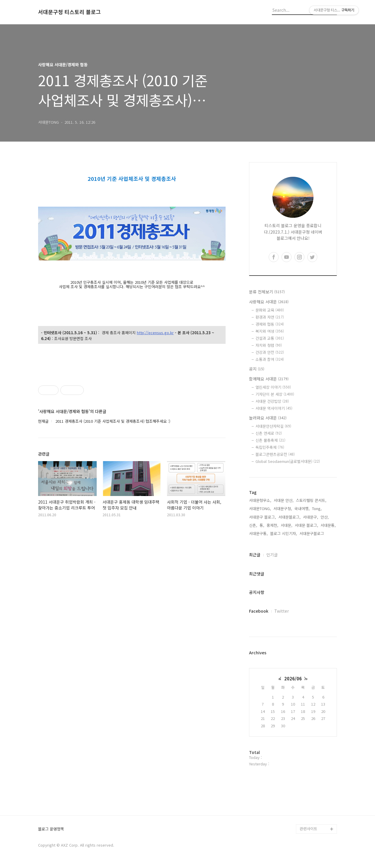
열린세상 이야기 (273, 387)
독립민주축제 (270, 447)
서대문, (287, 525)
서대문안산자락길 (273, 426)
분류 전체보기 (267, 292)
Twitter (282, 611)
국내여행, (302, 508)
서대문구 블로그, (262, 517)
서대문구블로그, (312, 533)
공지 (257, 369)
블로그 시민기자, (284, 533)
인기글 (272, 555)
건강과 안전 (270, 352)
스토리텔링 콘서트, (311, 500)
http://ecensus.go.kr (155, 333)
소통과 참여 (270, 359)
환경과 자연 (270, 317)
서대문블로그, (289, 517)
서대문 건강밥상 (272, 401)
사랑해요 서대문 (269, 302)
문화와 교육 (270, 310)
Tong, (317, 508)
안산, (325, 517)
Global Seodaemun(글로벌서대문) (288, 461)
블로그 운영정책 (51, 829)
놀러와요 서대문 (268, 418)
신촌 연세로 (269, 433)
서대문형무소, (260, 500)
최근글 (255, 555)
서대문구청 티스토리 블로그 (69, 12)
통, (262, 525)
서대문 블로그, (306, 525)
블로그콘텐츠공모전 (275, 454)
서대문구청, (283, 508)
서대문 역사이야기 (274, 408)
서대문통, (328, 525)
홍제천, (272, 525)
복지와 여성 (270, 331)
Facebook (259, 611)
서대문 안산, (284, 500)
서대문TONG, (260, 508)
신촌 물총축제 (270, 440)
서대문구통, (258, 533)
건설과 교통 (270, 338)
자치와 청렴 (269, 345)
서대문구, (311, 517)
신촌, (253, 525)
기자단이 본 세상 (275, 394)
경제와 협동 (270, 324)
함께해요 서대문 (269, 379)
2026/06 (293, 678)
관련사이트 (308, 829)
